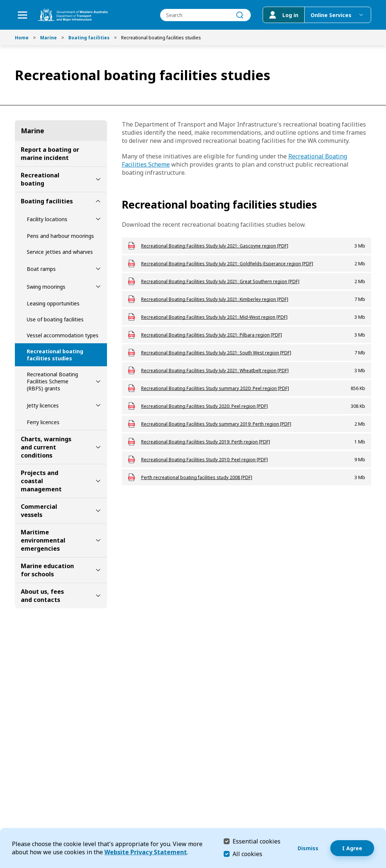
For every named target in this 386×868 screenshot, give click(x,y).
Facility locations (47, 219)
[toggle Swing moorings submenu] (98, 286)
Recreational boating (40, 179)
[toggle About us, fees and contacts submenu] (98, 596)
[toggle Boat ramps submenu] (98, 269)
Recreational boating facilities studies (55, 355)
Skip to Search (2, 2)
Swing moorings (46, 287)
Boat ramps (41, 269)
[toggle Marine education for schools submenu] (98, 570)
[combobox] (205, 15)
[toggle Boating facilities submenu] (98, 201)
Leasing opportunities (53, 303)
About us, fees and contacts (42, 596)
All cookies (247, 854)
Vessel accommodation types (63, 335)
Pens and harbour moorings (60, 236)
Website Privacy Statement (146, 852)
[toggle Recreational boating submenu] (98, 179)
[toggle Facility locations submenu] (98, 219)
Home (22, 38)
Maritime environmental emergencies (43, 540)
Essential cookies (257, 841)
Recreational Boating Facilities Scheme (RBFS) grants (52, 381)
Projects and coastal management (41, 481)
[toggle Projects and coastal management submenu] (98, 481)
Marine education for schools (47, 570)
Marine (48, 38)
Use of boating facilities (55, 319)
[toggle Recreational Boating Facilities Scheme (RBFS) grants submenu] (98, 381)
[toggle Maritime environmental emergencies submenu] (98, 540)
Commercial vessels (39, 511)
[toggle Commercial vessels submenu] (98, 511)
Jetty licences (43, 405)
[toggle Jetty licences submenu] (98, 405)
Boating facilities (89, 38)
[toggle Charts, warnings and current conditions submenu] (98, 447)
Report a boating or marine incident (50, 154)
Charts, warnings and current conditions (46, 447)
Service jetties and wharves (60, 252)
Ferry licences (43, 422)
